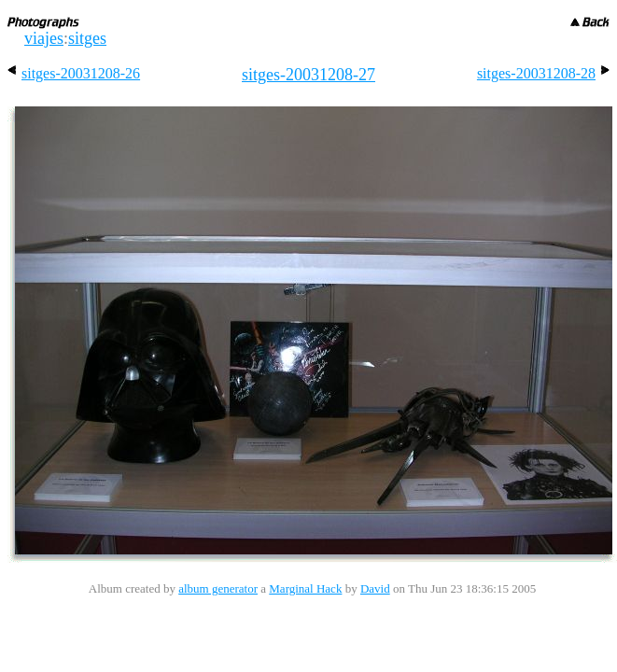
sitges (87, 38)
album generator (218, 588)
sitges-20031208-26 (74, 73)
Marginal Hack (305, 588)
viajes (44, 38)
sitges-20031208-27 (308, 75)
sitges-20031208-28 (543, 73)
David (375, 588)
